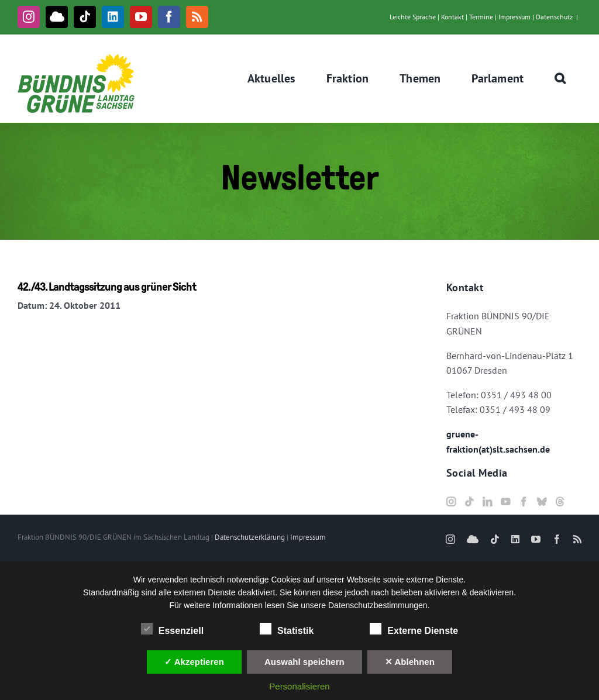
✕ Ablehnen (410, 662)
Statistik (287, 629)
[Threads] (560, 502)
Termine (481, 17)
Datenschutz (554, 17)
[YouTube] (505, 502)
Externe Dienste (414, 629)
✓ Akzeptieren (194, 662)
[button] (560, 78)
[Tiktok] (469, 502)
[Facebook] (524, 502)
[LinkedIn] (487, 502)
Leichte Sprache (413, 17)
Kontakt (452, 17)
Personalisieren (299, 686)
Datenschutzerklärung (250, 537)
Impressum (514, 17)
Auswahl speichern (304, 662)
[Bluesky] (542, 502)
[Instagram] (451, 502)
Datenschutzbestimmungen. (379, 605)
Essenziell (172, 629)
